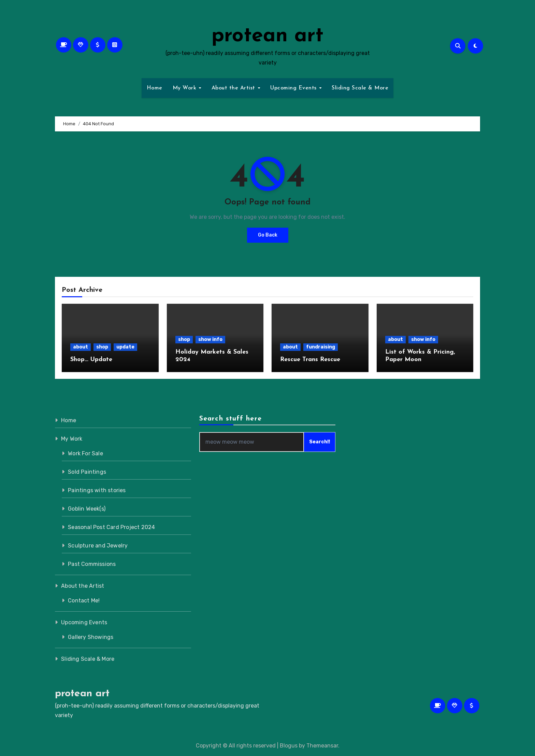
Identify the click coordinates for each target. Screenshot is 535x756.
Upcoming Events (294, 88)
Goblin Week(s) (87, 509)
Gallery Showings (91, 637)
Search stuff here (230, 419)
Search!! (320, 442)
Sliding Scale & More (360, 88)
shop (102, 347)
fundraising (321, 347)
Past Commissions (92, 564)
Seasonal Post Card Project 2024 (111, 527)
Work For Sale (85, 453)
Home (155, 88)
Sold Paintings (87, 472)
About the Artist (234, 88)
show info (210, 339)
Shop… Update (91, 360)
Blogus (289, 746)
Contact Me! (84, 601)
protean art (267, 36)
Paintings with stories (97, 490)
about (81, 347)
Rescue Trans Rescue (310, 360)
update (125, 347)
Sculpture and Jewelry (98, 546)
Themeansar (322, 746)
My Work (185, 88)
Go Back (268, 235)
